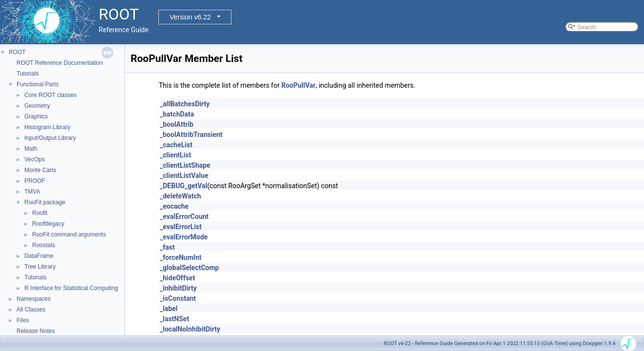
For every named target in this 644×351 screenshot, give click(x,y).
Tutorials (28, 74)
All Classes (31, 310)
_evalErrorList (181, 227)
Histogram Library (47, 127)
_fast (167, 247)
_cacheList (176, 145)
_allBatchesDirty (185, 104)
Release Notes (36, 331)
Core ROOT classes (50, 95)
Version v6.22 (190, 17)
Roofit (40, 213)
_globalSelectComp (189, 268)
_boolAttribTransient (191, 135)
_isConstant (178, 298)
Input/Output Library (50, 138)
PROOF (35, 181)
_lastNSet (174, 319)
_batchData (177, 114)
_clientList (175, 155)
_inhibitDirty (178, 288)
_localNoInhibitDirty (190, 329)
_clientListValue (184, 175)
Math (31, 149)
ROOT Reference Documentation (60, 63)
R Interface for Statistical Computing (71, 288)
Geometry (37, 106)
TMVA (32, 192)
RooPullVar (298, 85)
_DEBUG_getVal (183, 186)
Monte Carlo (40, 170)
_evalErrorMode (184, 237)
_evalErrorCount (184, 216)
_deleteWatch (180, 196)
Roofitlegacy (48, 224)
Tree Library (40, 267)
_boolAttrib (177, 124)
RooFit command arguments (69, 234)
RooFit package (45, 202)
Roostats (44, 245)
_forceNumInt (181, 257)
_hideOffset (177, 278)
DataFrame (39, 256)
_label (169, 309)
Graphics (36, 117)
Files (23, 320)
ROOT (17, 52)
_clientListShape (185, 165)
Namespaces (34, 299)
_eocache (174, 206)
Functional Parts (38, 84)
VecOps (35, 159)
